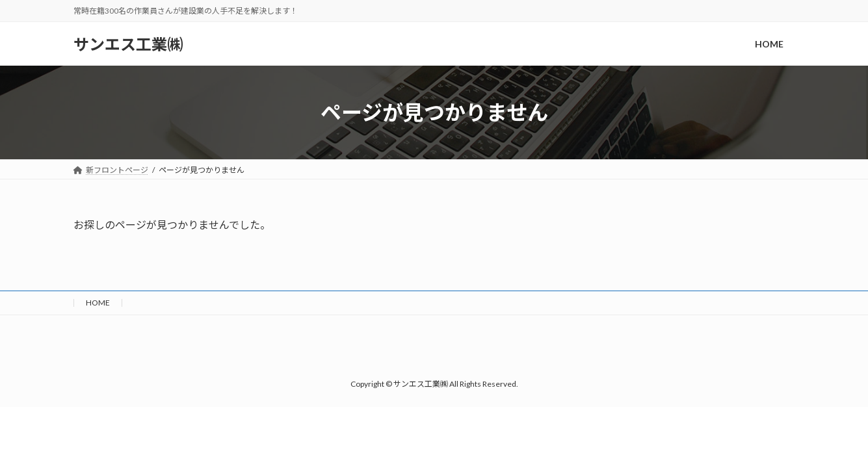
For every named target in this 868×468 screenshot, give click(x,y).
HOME (98, 303)
